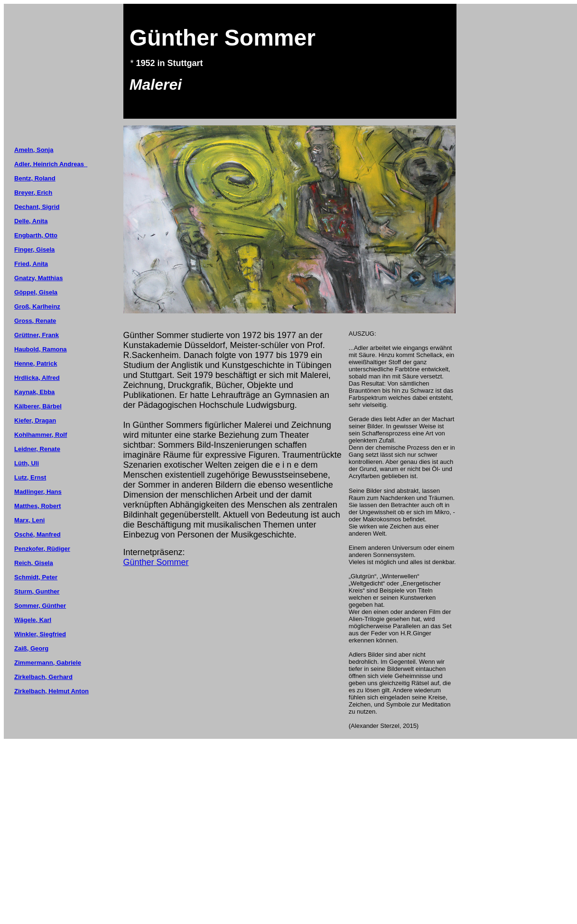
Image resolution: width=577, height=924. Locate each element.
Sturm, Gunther (37, 591)
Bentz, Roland (35, 178)
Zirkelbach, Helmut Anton (51, 691)
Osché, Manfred (37, 534)
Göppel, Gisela (36, 292)
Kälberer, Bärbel (38, 406)
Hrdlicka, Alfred (37, 378)
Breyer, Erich (33, 193)
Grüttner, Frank (37, 335)
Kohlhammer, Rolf (41, 435)
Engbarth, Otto (36, 235)
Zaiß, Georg (31, 648)
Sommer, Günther (40, 606)
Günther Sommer (156, 562)
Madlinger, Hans (38, 492)
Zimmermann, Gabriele (48, 663)
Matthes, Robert (37, 506)
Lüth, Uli (27, 463)
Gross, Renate (35, 321)
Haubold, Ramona (41, 349)
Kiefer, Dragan (35, 420)
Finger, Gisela (34, 250)
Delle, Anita (31, 221)
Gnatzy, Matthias (38, 278)
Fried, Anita (31, 264)
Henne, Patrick (36, 363)
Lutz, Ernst (30, 477)
